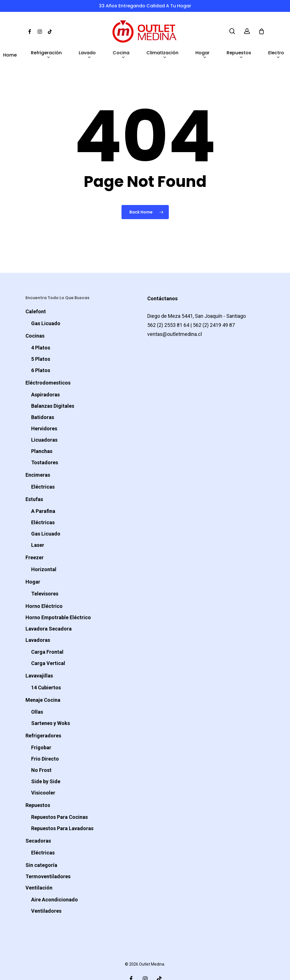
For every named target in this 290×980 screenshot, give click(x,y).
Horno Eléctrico (44, 590)
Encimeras (38, 459)
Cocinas (35, 320)
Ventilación (39, 872)
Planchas (42, 435)
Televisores (45, 578)
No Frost (41, 754)
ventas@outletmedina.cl (175, 318)
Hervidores (44, 413)
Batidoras (43, 401)
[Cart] (261, 31)
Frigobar (41, 732)
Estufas (34, 483)
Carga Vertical (48, 647)
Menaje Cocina (43, 684)
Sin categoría (41, 849)
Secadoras (38, 825)
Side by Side (46, 766)
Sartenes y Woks (51, 707)
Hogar (33, 566)
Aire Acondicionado (55, 884)
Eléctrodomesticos (48, 367)
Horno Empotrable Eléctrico (58, 602)
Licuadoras (44, 424)
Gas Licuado (46, 307)
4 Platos (41, 332)
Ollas (37, 696)
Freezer (35, 542)
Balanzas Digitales (53, 390)
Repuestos (38, 789)
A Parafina (43, 495)
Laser (38, 529)
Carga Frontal (47, 636)
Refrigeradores (43, 720)
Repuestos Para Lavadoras (62, 812)
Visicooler (43, 777)
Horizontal (44, 553)
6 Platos (41, 354)
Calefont (36, 296)
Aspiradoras (45, 379)
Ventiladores (46, 895)
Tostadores (45, 447)
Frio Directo (45, 743)
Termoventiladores (48, 861)
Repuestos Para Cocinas (59, 801)
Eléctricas (43, 471)
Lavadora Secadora (49, 613)
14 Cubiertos (46, 672)
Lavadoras (38, 624)
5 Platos (41, 343)
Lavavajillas (39, 660)
